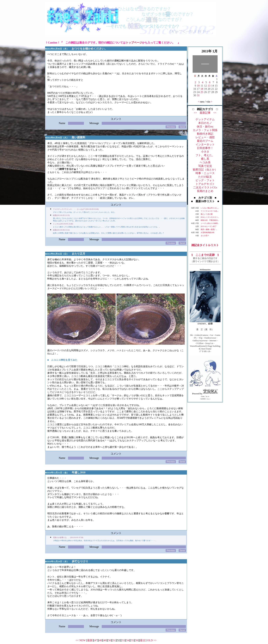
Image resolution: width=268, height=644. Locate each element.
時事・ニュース (205, 173)
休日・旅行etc (205, 127)
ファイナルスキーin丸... (210, 211)
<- (199, 102)
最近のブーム (205, 141)
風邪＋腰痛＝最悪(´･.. (209, 229)
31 (198, 95)
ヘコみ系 (205, 162)
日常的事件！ (205, 148)
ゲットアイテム (205, 119)
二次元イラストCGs (205, 187)
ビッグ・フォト (205, 180)
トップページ (134, 43)
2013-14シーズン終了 (209, 226)
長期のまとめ (205, 191)
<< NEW (81, 640)
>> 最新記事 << (205, 113)
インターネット (205, 144)
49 (105, 640)
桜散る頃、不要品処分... (210, 220)
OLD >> (152, 640)
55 (132, 640)
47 (96, 640)
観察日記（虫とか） (205, 170)
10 (198, 86)
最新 (90, 640)
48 (100, 640)
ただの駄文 (205, 177)
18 (202, 89)
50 (110, 640)
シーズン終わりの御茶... (210, 223)
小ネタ (205, 152)
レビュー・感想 (205, 137)
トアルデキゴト (205, 184)
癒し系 (205, 159)
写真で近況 (205, 166)
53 (123, 640)
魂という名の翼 (207, 214)
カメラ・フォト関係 (205, 130)
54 (128, 640)
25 (202, 92)
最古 (143, 640)
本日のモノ (205, 123)
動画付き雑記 (205, 134)
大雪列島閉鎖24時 (207, 232)
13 (209, 86)
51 (114, 640)
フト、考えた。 (205, 155)
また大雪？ (205, 236)
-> (211, 102)
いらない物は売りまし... (210, 208)
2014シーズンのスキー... (210, 217)
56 (137, 640)
